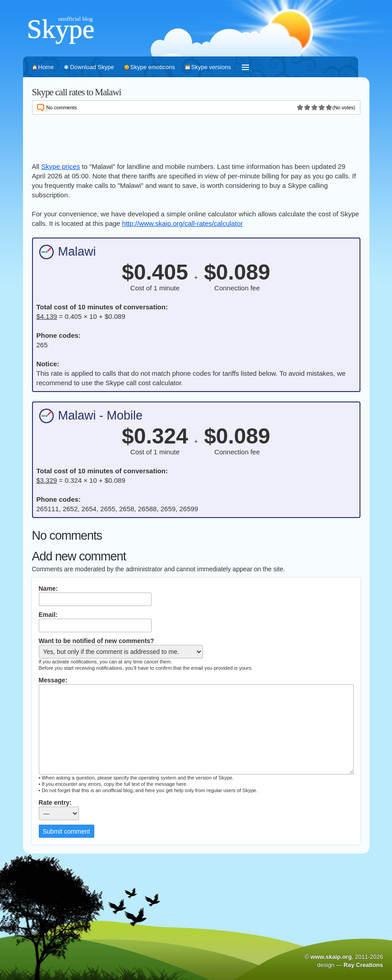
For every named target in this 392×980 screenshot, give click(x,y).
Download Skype (92, 67)
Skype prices (60, 166)
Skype (61, 29)
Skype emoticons (153, 67)
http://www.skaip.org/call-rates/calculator (183, 223)
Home (46, 67)
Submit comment (67, 831)
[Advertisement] (196, 137)
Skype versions (211, 67)
